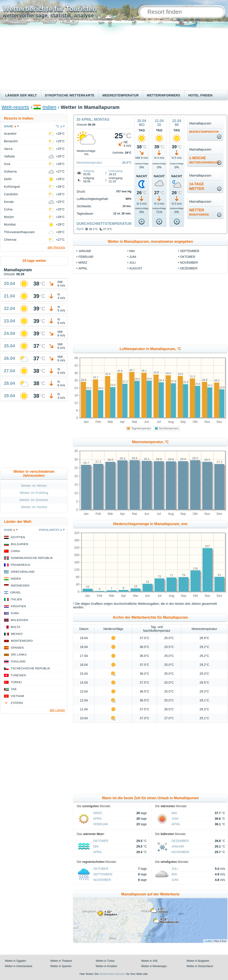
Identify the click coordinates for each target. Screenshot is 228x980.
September (190, 251)
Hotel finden (200, 95)
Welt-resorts (15, 107)
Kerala (9, 202)
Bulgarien (20, 544)
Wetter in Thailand (61, 961)
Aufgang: (89, 171)
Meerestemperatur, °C (150, 442)
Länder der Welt (21, 95)
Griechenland (23, 572)
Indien (50, 107)
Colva (8, 209)
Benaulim (11, 141)
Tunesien (18, 675)
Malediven (19, 620)
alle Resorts (56, 247)
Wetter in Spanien (61, 966)
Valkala (9, 156)
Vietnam (17, 696)
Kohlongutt (12, 187)
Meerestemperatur (121, 95)
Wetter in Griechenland (19, 966)
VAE (14, 689)
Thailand (18, 661)
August (136, 268)
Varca (8, 149)
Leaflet (208, 941)
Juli (133, 263)
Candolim (11, 194)
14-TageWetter (197, 186)
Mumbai (10, 224)
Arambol (10, 134)
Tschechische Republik (30, 668)
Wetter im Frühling (34, 493)
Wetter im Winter (34, 486)
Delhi (8, 179)
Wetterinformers (163, 95)
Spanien (17, 648)
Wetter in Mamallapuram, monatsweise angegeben (150, 241)
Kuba (15, 613)
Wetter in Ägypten (15, 961)
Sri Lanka (19, 655)
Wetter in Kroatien (106, 966)
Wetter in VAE (149, 961)
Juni (133, 257)
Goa (7, 164)
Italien (16, 599)
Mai (132, 251)
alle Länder (57, 710)
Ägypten (18, 537)
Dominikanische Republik (32, 558)
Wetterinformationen (112, 974)
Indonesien (20, 586)
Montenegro (22, 641)
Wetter (199, 212)
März (83, 263)
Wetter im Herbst (34, 507)
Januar (85, 251)
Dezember (189, 268)
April (80, 229)
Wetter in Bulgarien (198, 961)
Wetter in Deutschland (200, 966)
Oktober (188, 257)
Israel (16, 592)
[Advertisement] (114, 57)
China (15, 551)
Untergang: (116, 171)
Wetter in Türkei (105, 961)
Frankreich (20, 565)
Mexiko (17, 634)
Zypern (17, 703)
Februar (86, 257)
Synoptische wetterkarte (70, 95)
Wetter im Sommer (34, 500)
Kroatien (18, 606)
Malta (15, 627)
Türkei (16, 682)
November (189, 263)
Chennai (10, 240)
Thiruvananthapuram (19, 232)
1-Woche (204, 160)
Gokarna (10, 171)
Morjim (9, 217)
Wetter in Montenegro (154, 966)
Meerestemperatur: (90, 163)
